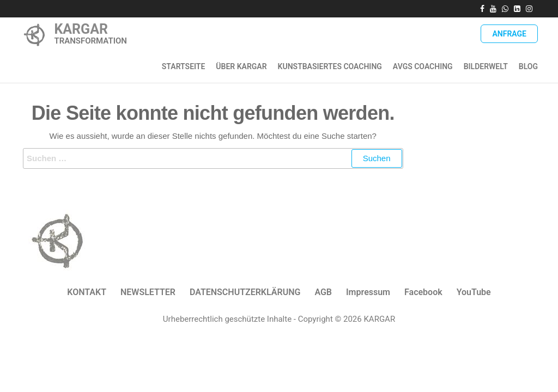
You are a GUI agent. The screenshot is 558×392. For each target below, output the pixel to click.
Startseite (184, 66)
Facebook (423, 292)
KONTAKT (87, 292)
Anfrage (509, 34)
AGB (323, 292)
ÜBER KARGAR (241, 66)
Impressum (368, 292)
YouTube (474, 292)
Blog (528, 66)
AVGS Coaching (423, 66)
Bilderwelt (486, 66)
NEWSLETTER (148, 292)
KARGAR (81, 29)
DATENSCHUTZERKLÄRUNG (245, 292)
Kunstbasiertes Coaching (330, 66)
